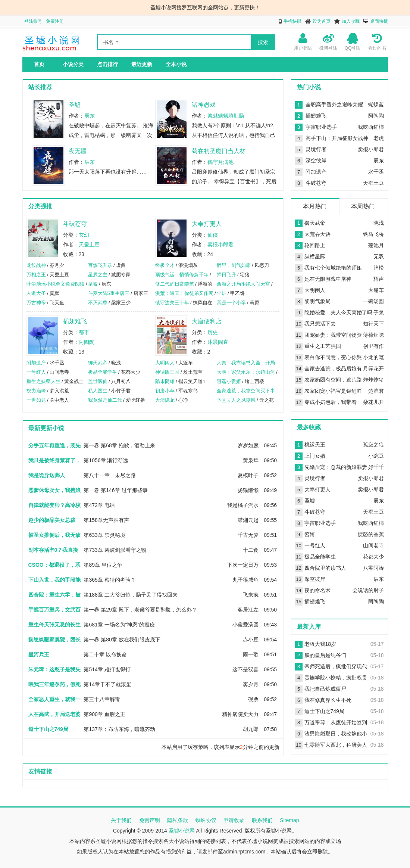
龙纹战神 (36, 265)
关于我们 (121, 820)
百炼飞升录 (100, 265)
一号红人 (36, 372)
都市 (84, 332)
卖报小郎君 (220, 245)
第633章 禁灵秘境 (104, 535)
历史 (213, 332)
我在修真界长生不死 (328, 700)
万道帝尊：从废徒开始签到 (336, 722)
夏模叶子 (248, 475)
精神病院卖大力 (240, 714)
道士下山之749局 (324, 711)
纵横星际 (315, 256)
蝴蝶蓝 (376, 105)
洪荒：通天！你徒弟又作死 (184, 293)
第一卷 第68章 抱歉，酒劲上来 (119, 445)
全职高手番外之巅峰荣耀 (334, 105)
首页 (39, 64)
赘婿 (310, 534)
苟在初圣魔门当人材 (219, 151)
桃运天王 (315, 445)
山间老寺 (373, 545)
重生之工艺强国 (323, 346)
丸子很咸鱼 (245, 580)
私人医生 (98, 391)
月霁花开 (373, 368)
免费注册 (55, 21)
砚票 (253, 699)
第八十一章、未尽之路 (110, 475)
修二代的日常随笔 (175, 284)
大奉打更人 (207, 224)
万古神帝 (36, 303)
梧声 (379, 279)
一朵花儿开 (371, 402)
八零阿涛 (373, 568)
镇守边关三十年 (172, 303)
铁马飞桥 (373, 234)
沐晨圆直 (218, 342)
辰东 (90, 116)
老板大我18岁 (320, 644)
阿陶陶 (87, 342)
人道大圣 (36, 293)
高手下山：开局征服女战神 (337, 138)
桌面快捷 (379, 21)
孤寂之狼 (373, 445)
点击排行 (107, 64)
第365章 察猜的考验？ (109, 580)
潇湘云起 (248, 520)
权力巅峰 (36, 391)
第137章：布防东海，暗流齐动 (119, 729)
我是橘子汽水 (243, 505)
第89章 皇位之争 (103, 565)
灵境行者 (316, 149)
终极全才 (165, 265)
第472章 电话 (99, 505)
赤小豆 (251, 640)
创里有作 (373, 346)
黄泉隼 (251, 460)
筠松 (379, 268)
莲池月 (376, 245)
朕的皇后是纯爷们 (325, 655)
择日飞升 (226, 275)
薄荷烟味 (373, 335)
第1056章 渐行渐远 (106, 460)
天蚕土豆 (89, 245)
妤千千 (376, 467)
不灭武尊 (98, 303)
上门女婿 (315, 456)
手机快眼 (292, 21)
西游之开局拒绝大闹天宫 (243, 284)
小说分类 (73, 64)
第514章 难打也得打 (107, 669)
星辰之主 (98, 275)
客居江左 (248, 610)
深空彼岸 (316, 161)
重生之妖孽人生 (43, 381)
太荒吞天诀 (317, 234)
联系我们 (262, 820)
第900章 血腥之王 (104, 714)
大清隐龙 (165, 400)
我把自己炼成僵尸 (325, 689)
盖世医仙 (98, 381)
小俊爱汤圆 (245, 625)
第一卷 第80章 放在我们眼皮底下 (122, 640)
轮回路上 (315, 245)
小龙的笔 (373, 357)
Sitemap (289, 820)
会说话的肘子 (368, 590)
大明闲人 (165, 363)
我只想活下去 (320, 324)
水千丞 (376, 172)
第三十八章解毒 (102, 699)
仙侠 (213, 235)
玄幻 (84, 235)
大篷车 (376, 290)
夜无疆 (78, 151)
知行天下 (373, 324)
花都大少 (373, 557)
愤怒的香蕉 (371, 534)
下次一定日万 (243, 565)
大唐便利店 (207, 321)
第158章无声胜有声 (106, 520)
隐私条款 (178, 820)
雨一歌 (251, 654)
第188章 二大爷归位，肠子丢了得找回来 (130, 595)
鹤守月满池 (220, 162)
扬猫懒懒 (248, 490)
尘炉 (222, 293)
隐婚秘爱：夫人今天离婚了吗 (338, 312)
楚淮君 (376, 391)
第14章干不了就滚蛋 (107, 684)
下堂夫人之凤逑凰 (236, 400)
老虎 (379, 138)
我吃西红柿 (371, 127)
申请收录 (234, 820)
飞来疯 (251, 595)
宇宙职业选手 (321, 127)
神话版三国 (167, 372)
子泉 (379, 312)
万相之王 (36, 275)
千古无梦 (248, 535)
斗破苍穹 (75, 224)
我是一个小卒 (231, 303)
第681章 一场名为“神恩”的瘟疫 (119, 625)
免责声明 (150, 820)
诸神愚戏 (204, 105)
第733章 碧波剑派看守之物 (115, 550)
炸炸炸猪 (373, 380)
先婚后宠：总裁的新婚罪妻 (336, 467)
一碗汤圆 (373, 301)
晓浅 (379, 223)
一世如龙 (36, 400)
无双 (379, 256)
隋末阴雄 (165, 381)
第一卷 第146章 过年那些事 (115, 490)
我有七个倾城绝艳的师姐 (333, 268)
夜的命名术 (317, 590)
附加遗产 (36, 363)
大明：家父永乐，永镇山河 (246, 372)
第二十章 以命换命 (105, 654)
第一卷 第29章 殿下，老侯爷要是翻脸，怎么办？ (140, 610)
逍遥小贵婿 (229, 381)
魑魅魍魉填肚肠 (226, 116)
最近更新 (142, 64)
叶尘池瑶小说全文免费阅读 (56, 284)
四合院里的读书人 (325, 568)
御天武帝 (98, 363)
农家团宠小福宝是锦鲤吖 (333, 391)
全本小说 (176, 64)
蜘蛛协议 (206, 820)
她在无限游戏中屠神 (328, 279)
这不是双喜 (245, 669)
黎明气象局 (317, 301)
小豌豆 (376, 456)
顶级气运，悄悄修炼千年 (182, 275)
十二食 (251, 550)
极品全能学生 (103, 372)
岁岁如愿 (248, 445)
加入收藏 (351, 21)
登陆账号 (33, 21)
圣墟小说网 (182, 831)
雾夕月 (251, 684)
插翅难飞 (75, 321)
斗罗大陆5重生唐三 (109, 293)
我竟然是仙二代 (105, 400)
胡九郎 (251, 729)
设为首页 (322, 21)
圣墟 (75, 105)
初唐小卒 (165, 391)
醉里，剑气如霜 (234, 265)
